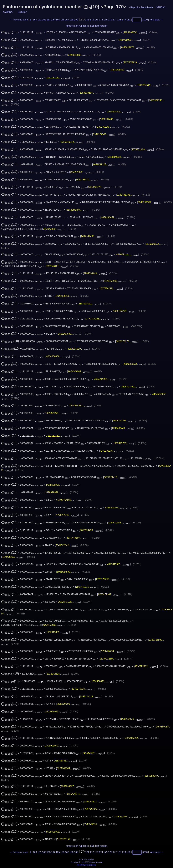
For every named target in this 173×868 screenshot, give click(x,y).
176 (110, 20)
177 (115, 20)
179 (124, 20)
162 (44, 20)
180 (129, 20)
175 (106, 20)
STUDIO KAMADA (86, 860)
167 (67, 20)
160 (35, 20)
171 (87, 20)
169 (76, 20)
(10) (9, 32)
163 (49, 20)
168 (72, 20)
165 (58, 20)
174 (101, 20)
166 (62, 20)
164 (53, 20)
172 (92, 20)
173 (96, 20)
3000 (145, 20)
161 (39, 20)
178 (119, 20)
